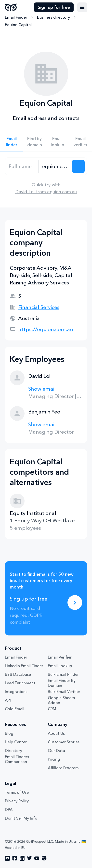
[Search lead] (78, 166)
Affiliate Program (63, 768)
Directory (13, 750)
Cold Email (15, 709)
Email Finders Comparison (17, 759)
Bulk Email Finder (63, 674)
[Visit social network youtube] (37, 858)
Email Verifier (60, 657)
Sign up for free (54, 7)
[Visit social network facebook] (15, 858)
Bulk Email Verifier (64, 691)
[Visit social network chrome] (44, 858)
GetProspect (11, 7)
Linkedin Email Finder (24, 666)
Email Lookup (60, 666)
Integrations (16, 691)
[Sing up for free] (75, 603)
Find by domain (35, 142)
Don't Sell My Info (21, 818)
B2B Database (18, 674)
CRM (52, 709)
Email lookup (58, 142)
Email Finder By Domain (62, 683)
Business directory (53, 17)
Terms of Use (17, 792)
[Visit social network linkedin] (22, 858)
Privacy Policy (17, 801)
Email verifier (81, 142)
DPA (9, 809)
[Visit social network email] (7, 858)
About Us (56, 733)
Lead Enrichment (20, 683)
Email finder (12, 142)
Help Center (16, 742)
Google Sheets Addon (61, 700)
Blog (9, 733)
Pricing (54, 759)
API (8, 700)
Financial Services (39, 307)
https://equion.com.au (46, 329)
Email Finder (16, 17)
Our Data (56, 750)
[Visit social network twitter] (29, 858)
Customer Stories (64, 742)
